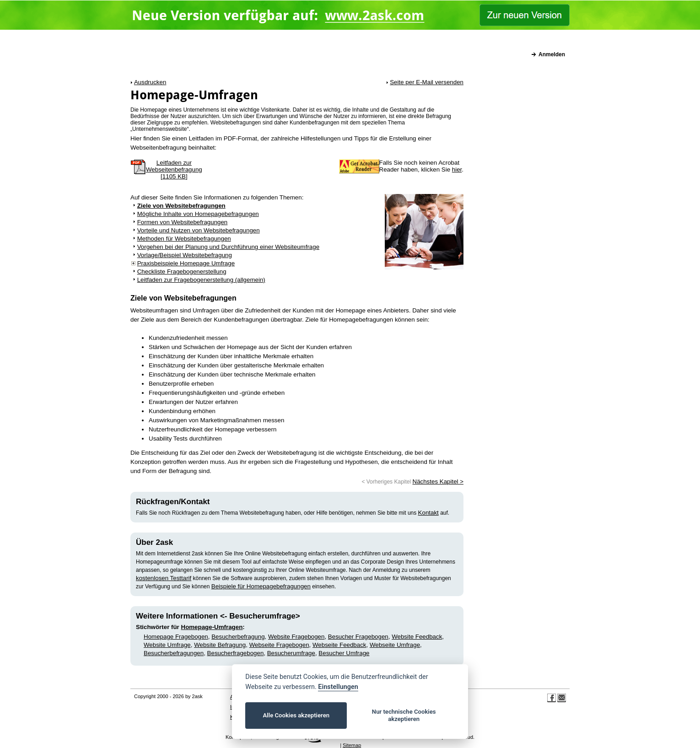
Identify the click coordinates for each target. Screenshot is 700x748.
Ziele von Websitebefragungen (181, 206)
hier (457, 170)
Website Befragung (220, 645)
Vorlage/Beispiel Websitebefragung (185, 255)
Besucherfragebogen (236, 653)
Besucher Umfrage (344, 653)
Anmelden (552, 54)
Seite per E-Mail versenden (427, 82)
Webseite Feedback (339, 645)
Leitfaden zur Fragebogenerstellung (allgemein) (201, 280)
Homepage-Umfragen (212, 627)
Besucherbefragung (238, 637)
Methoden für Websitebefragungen (184, 239)
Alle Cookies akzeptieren (296, 715)
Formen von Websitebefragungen (183, 222)
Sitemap (352, 745)
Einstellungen (338, 687)
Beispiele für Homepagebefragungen (261, 586)
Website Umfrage (167, 645)
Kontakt (428, 513)
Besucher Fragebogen (358, 637)
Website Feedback (417, 637)
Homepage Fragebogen (176, 637)
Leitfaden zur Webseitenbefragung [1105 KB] (174, 170)
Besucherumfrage (291, 653)
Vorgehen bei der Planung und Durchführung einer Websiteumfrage (228, 247)
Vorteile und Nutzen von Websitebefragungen (199, 230)
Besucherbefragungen (174, 653)
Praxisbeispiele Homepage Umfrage (186, 263)
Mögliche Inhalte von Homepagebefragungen (198, 214)
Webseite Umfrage (395, 645)
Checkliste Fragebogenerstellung (182, 272)
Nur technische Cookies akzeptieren (404, 715)
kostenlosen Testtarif (164, 578)
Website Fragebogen (296, 637)
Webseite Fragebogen (279, 645)
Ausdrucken (150, 82)
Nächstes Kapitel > (438, 482)
